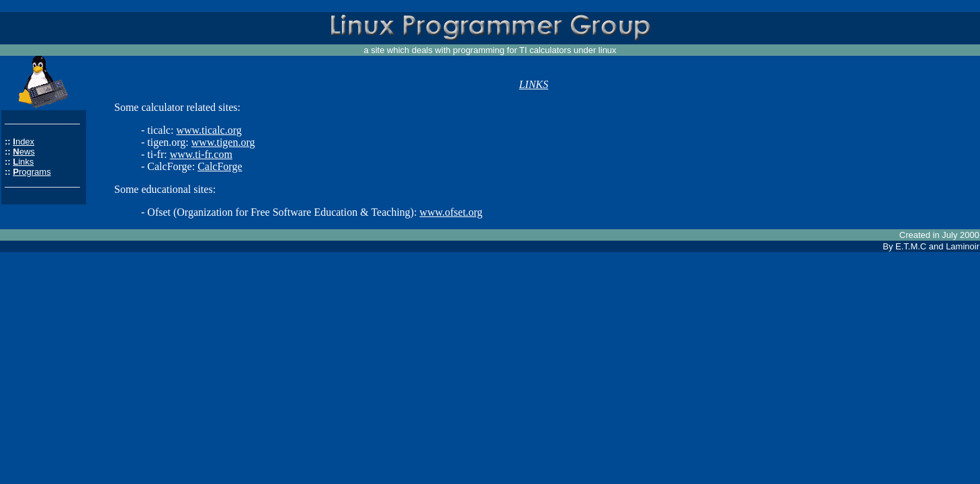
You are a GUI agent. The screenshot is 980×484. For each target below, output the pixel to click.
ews (27, 152)
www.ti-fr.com (201, 154)
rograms (35, 172)
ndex (25, 142)
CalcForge (220, 166)
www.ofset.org (451, 212)
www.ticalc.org (209, 130)
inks (26, 162)
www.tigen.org (223, 142)
